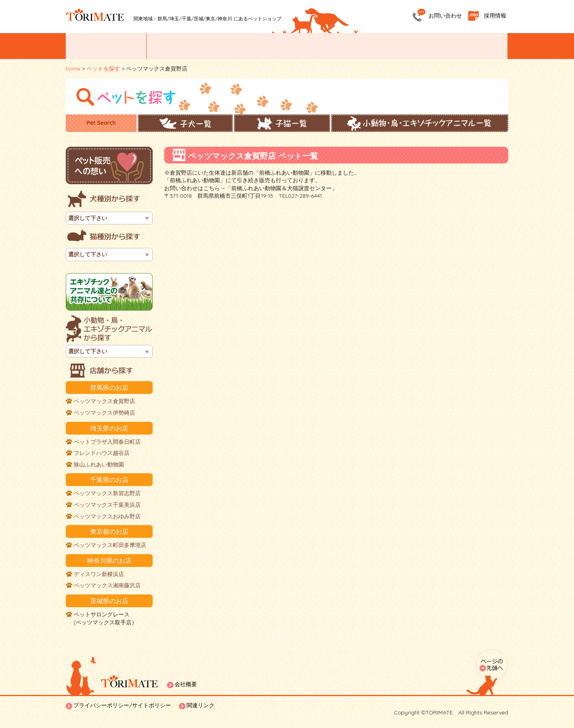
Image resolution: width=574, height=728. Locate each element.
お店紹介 (253, 46)
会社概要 (186, 684)
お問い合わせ (445, 16)
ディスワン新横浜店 (99, 574)
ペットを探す (183, 46)
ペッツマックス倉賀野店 (104, 401)
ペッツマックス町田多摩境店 (110, 545)
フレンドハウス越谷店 (102, 453)
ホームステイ (472, 46)
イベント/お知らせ (106, 46)
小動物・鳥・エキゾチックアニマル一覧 (420, 123)
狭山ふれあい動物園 (99, 464)
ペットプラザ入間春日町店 (107, 442)
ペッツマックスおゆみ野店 (107, 516)
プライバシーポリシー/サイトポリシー (122, 705)
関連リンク (201, 705)
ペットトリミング (326, 46)
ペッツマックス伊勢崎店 (104, 413)
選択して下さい (88, 218)
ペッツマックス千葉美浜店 (107, 505)
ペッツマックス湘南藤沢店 (107, 585)
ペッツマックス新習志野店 (107, 493)
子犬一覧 (185, 123)
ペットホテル (400, 46)
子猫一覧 (282, 123)
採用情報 (495, 16)
